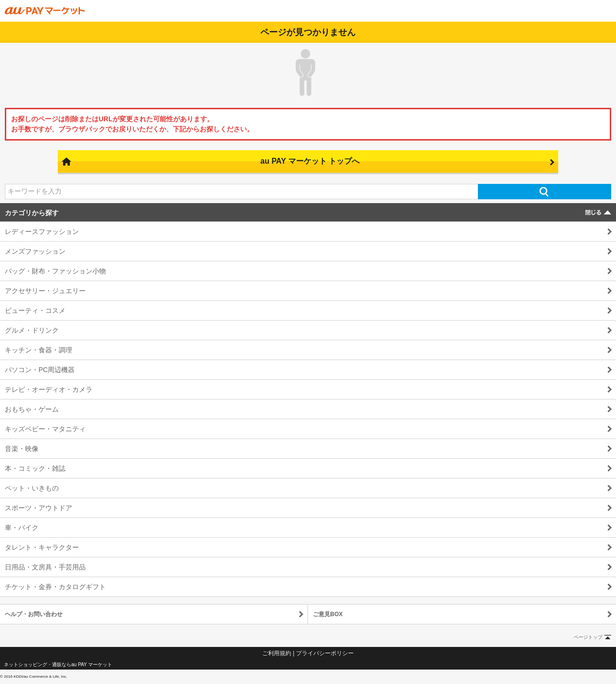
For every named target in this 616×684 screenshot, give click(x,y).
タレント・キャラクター (42, 547)
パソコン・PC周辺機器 (40, 370)
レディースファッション (42, 232)
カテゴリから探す (32, 213)
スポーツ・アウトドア (38, 508)
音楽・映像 (22, 449)
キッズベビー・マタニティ (45, 429)
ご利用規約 (277, 653)
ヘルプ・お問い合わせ (34, 614)
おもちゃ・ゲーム (32, 409)
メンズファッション (35, 251)
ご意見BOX (328, 614)
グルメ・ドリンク (32, 330)
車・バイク (22, 528)
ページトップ (588, 637)
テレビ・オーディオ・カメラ (49, 389)
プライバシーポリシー (325, 653)
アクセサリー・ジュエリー (45, 291)
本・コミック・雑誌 (35, 468)
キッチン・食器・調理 (38, 350)
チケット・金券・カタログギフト (55, 587)
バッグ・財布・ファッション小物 (55, 271)
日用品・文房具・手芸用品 (45, 567)
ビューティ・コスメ (35, 310)
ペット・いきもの (32, 488)
